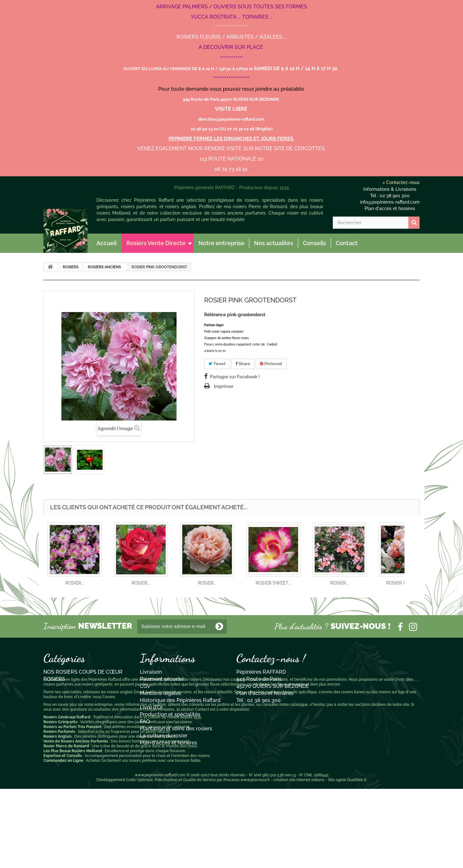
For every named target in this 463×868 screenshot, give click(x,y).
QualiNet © (357, 859)
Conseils (314, 243)
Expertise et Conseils (63, 835)
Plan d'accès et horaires (390, 208)
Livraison (151, 672)
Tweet (217, 364)
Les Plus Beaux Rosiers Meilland (73, 830)
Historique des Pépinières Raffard (180, 700)
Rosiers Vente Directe (156, 243)
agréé (341, 859)
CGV (145, 686)
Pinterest (271, 364)
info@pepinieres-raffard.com (390, 202)
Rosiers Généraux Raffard (67, 796)
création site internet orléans (299, 859)
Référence (215, 315)
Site (331, 859)
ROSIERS (71, 267)
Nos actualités (274, 243)
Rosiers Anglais (58, 816)
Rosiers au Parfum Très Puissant (73, 806)
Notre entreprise (221, 243)
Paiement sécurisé (162, 679)
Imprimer (224, 386)
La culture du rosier (164, 736)
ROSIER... (75, 583)
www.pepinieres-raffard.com (160, 854)
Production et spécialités (170, 714)
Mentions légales (160, 693)
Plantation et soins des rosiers (176, 729)
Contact (347, 243)
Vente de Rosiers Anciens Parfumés (76, 820)
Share (243, 364)
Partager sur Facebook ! (235, 377)
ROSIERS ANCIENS (104, 267)
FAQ (145, 721)
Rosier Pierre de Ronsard (66, 825)
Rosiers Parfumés (59, 811)
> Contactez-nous (401, 182)
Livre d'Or (151, 707)
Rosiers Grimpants (60, 801)
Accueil (107, 243)
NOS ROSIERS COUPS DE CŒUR (83, 672)
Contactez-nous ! (271, 658)
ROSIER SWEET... (273, 583)
